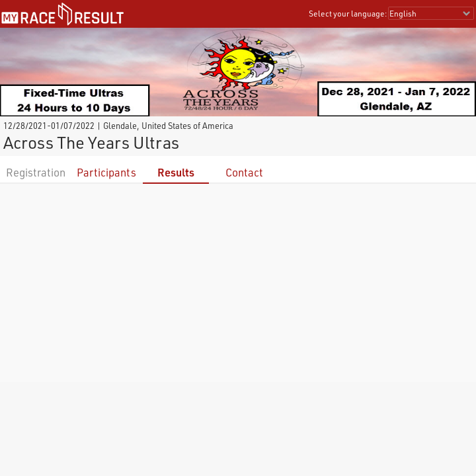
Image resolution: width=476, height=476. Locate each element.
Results (176, 172)
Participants (106, 172)
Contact (244, 172)
